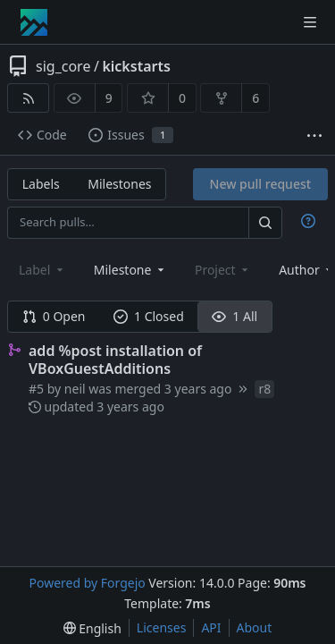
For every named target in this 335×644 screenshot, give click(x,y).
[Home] (34, 22)
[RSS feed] (28, 98)
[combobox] (130, 270)
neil (75, 389)
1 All (234, 316)
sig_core (63, 66)
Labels (41, 184)
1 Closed (149, 316)
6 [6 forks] (255, 98)
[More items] (314, 136)
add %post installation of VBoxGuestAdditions (115, 360)
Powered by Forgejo (87, 583)
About (255, 627)
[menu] (92, 628)
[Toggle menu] (310, 22)
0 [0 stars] (182, 98)
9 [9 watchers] (109, 98)
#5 (38, 389)
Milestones (119, 184)
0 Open (54, 316)
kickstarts (136, 66)
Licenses (162, 627)
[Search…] (265, 222)
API (211, 627)
